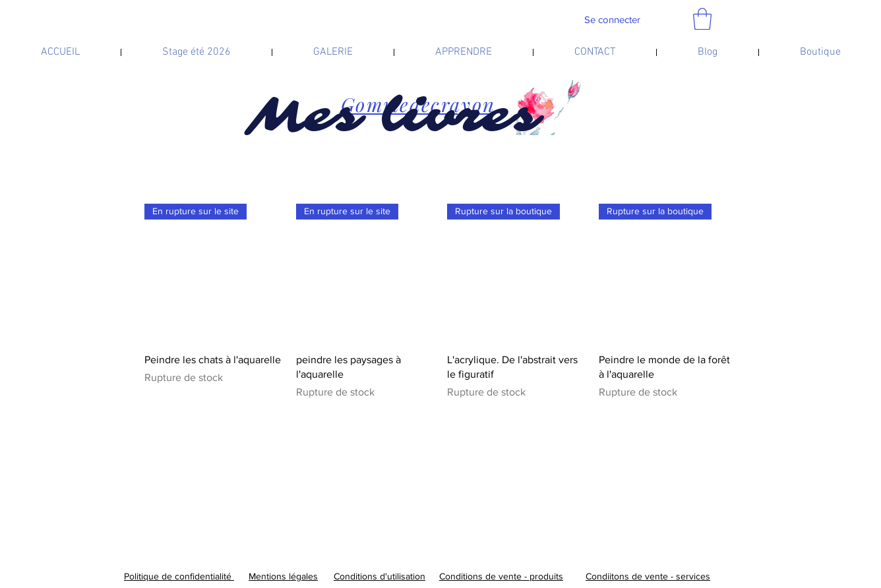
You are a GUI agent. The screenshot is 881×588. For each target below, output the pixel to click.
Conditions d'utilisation (380, 576)
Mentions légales (283, 576)
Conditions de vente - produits (501, 576)
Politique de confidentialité (179, 576)
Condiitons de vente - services (648, 576)
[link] (702, 19)
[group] (440, 302)
